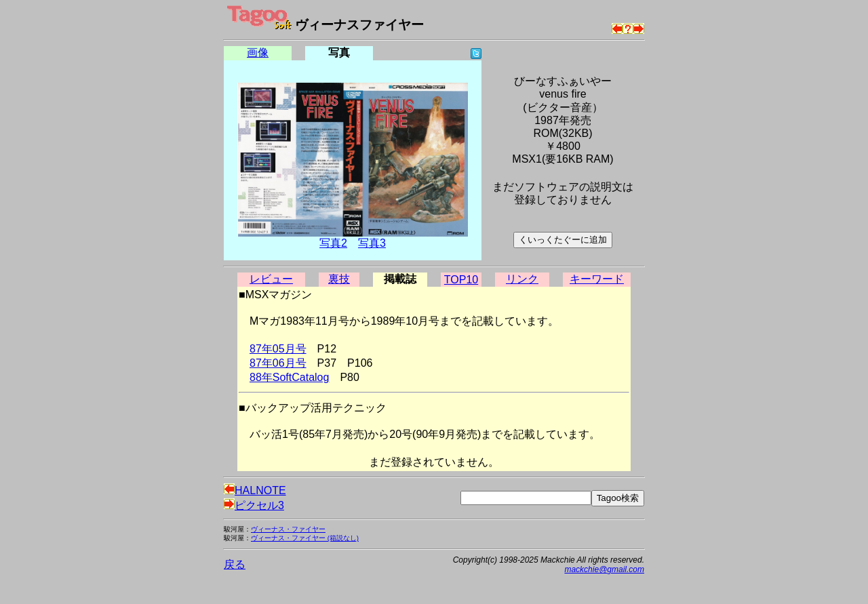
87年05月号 (278, 349)
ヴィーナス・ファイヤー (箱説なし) (305, 538)
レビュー (271, 279)
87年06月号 (278, 363)
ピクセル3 (254, 505)
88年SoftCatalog (289, 377)
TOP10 (461, 280)
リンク (522, 279)
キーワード (597, 279)
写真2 (333, 243)
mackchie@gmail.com (604, 569)
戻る (235, 564)
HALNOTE (255, 490)
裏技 (339, 279)
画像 (258, 53)
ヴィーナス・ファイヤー (288, 529)
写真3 (372, 243)
